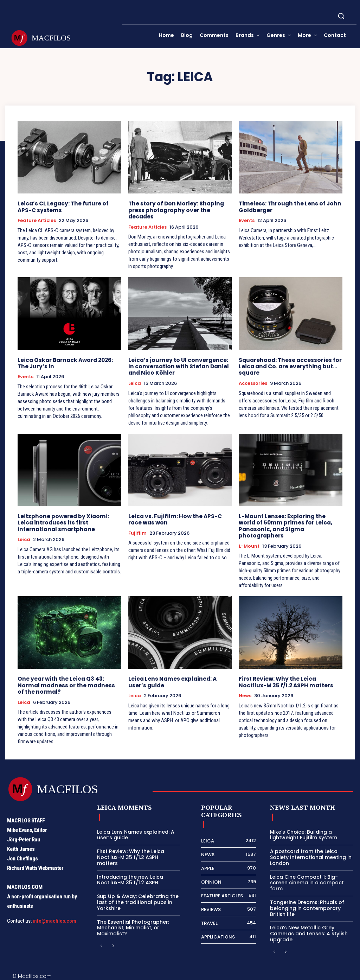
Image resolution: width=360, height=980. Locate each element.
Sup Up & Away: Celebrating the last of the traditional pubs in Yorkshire (138, 901)
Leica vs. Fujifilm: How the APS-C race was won (174, 518)
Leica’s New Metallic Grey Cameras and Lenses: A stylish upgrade (309, 932)
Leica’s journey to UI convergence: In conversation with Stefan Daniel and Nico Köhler (180, 366)
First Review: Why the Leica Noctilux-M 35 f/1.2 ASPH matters (290, 680)
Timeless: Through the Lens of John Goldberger (288, 207)
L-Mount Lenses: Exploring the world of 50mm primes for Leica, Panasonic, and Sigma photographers (290, 525)
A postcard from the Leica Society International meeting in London (311, 855)
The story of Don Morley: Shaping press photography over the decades (174, 210)
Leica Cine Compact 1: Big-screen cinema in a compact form (307, 881)
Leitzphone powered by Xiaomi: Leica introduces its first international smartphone (61, 521)
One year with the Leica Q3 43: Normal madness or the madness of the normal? (68, 684)
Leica (135, 382)
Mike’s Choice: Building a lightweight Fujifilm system (304, 833)
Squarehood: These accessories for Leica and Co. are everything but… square (289, 366)
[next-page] (113, 945)
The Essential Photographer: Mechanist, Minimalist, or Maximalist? (133, 926)
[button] (341, 16)
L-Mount (249, 545)
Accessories (253, 382)
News (245, 694)
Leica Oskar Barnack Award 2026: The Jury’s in (64, 362)
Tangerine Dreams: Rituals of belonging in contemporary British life (307, 906)
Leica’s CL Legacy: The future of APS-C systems (62, 207)
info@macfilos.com (54, 919)
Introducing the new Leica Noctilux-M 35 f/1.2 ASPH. (130, 878)
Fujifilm (137, 532)
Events (247, 220)
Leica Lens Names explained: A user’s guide (172, 680)
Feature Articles (37, 220)
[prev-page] (101, 945)
